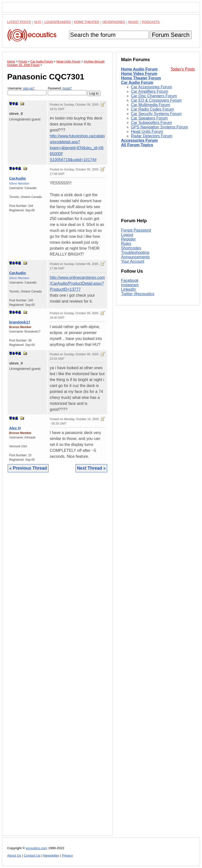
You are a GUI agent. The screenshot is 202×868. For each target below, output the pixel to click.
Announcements (135, 257)
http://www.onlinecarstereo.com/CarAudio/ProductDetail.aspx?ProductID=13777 (77, 283)
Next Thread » (91, 468)
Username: (27, 91)
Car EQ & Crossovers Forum (156, 100)
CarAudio (18, 178)
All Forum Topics (137, 145)
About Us (14, 856)
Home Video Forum (139, 74)
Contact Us (32, 856)
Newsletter (51, 856)
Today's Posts (183, 69)
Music (133, 22)
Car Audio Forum (137, 83)
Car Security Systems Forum (156, 114)
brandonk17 (20, 322)
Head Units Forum (147, 132)
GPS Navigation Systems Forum (159, 127)
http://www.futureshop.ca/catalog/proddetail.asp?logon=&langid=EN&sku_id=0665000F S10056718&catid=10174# (77, 148)
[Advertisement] (57, 658)
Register (128, 239)
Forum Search (171, 35)
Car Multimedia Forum (151, 105)
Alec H (15, 428)
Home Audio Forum (139, 69)
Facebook (130, 280)
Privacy (67, 856)
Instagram (130, 285)
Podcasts (151, 22)
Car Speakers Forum (149, 118)
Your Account (133, 261)
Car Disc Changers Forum (154, 96)
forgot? (67, 88)
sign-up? (29, 88)
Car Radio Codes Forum (152, 109)
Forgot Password (136, 230)
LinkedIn (129, 289)
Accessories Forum (139, 140)
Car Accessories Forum (151, 87)
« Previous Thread (28, 468)
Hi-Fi (38, 22)
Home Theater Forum (141, 78)
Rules (126, 244)
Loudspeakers (58, 22)
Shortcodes (131, 248)
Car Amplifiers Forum (150, 91)
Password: (67, 91)
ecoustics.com (37, 848)
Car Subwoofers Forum (151, 123)
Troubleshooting (135, 253)
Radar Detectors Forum (152, 136)
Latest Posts (19, 22)
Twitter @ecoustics (138, 294)
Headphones (114, 22)
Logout (127, 235)
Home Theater (87, 22)
